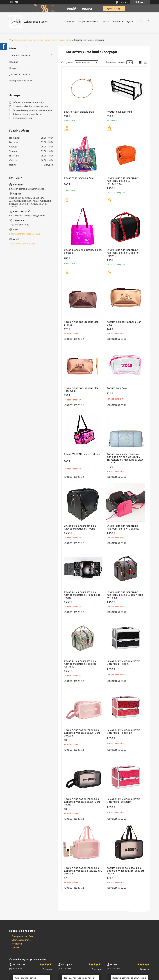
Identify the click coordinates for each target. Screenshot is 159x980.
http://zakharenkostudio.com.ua (25, 234)
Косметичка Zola (117, 388)
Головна (70, 22)
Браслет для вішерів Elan (79, 112)
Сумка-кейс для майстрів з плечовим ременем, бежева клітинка (80, 664)
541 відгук (124, 2)
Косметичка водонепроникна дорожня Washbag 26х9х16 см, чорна (82, 802)
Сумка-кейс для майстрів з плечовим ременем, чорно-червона (123, 253)
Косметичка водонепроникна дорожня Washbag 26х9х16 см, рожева (82, 733)
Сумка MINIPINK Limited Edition (82, 454)
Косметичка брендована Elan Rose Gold (81, 389)
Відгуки (14, 68)
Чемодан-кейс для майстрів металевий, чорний (123, 662)
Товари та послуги (87, 22)
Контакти (118, 22)
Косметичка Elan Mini (119, 112)
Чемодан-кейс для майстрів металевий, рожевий (123, 800)
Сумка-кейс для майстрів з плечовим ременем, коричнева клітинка (125, 595)
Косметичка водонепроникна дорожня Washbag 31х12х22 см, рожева (83, 871)
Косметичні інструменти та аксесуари (52, 40)
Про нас (106, 22)
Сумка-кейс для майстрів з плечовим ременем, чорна (80, 527)
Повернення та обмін (21, 81)
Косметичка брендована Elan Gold (124, 323)
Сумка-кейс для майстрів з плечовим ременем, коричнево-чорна (83, 595)
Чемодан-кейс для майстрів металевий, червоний (123, 731)
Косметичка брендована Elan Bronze (81, 323)
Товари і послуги (22, 40)
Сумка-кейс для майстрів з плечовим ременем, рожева (123, 527)
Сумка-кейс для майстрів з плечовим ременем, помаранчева (123, 181)
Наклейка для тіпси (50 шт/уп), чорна (129, 978)
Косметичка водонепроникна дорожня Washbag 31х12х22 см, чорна (126, 871)
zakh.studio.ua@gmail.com (22, 244)
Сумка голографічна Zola (79, 178)
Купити (67, 128)
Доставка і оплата (19, 74)
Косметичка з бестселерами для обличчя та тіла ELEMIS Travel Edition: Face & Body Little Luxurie (125, 458)
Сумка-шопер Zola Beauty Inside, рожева (83, 251)
